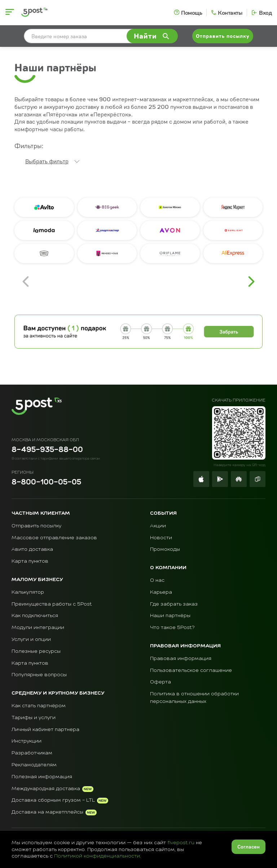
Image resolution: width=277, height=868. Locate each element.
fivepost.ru (181, 843)
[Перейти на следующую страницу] (251, 282)
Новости (161, 538)
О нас (157, 580)
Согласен (249, 847)
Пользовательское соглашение (191, 670)
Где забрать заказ (174, 604)
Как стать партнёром (39, 706)
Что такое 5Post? (172, 628)
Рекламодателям (34, 765)
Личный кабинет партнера (45, 730)
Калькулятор (28, 592)
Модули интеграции (38, 628)
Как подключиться (35, 616)
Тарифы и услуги (34, 718)
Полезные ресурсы (36, 651)
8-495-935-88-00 (47, 450)
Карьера (161, 592)
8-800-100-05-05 (46, 483)
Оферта (161, 682)
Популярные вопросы (39, 675)
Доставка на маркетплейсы (47, 812)
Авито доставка (32, 549)
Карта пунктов (30, 561)
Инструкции (27, 741)
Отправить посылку (36, 526)
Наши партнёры (170, 616)
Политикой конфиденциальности (97, 856)
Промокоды (165, 549)
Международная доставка (46, 789)
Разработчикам (32, 753)
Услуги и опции (31, 639)
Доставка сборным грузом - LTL (53, 800)
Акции (158, 526)
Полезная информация (42, 777)
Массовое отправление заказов (54, 538)
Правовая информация (181, 659)
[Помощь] (188, 13)
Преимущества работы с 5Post (52, 604)
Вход (265, 13)
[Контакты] (227, 13)
